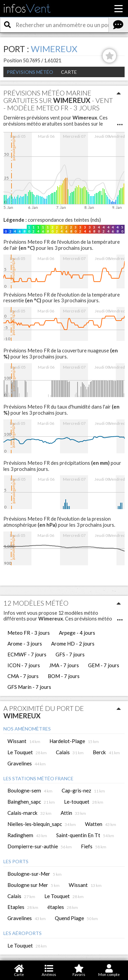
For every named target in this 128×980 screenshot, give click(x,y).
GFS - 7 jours (70, 654)
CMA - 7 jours (23, 676)
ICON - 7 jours (24, 665)
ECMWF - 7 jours (27, 654)
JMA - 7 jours (64, 665)
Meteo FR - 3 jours (29, 633)
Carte (69, 72)
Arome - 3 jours (25, 644)
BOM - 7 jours (64, 676)
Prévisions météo (30, 72)
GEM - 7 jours (104, 665)
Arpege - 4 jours (77, 633)
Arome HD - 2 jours (73, 644)
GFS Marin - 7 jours (29, 687)
